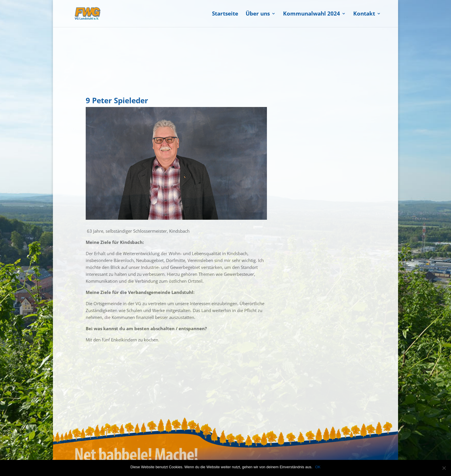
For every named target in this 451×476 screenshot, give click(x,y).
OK (318, 467)
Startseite (225, 14)
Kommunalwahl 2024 (312, 14)
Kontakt (364, 14)
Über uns (258, 14)
